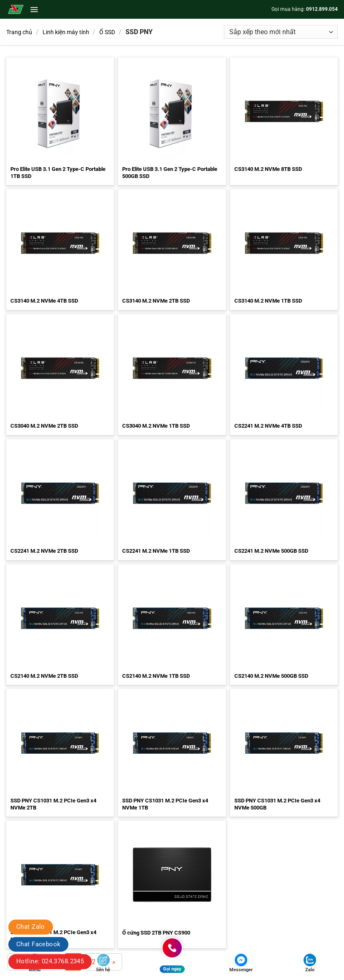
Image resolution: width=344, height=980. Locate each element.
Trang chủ (19, 32)
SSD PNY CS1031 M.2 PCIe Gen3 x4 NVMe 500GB (277, 804)
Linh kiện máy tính (66, 32)
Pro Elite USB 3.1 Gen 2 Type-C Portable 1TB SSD (58, 173)
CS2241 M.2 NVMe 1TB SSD (156, 551)
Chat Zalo (31, 927)
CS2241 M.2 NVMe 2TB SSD (44, 551)
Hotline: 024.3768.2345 (50, 961)
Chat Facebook (38, 944)
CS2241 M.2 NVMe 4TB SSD (268, 426)
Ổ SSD (107, 32)
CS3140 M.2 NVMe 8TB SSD (268, 169)
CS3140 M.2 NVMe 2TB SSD (156, 301)
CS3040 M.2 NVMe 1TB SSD (156, 426)
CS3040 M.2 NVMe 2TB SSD (44, 426)
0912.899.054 (322, 9)
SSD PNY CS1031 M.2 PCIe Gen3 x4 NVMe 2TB (53, 804)
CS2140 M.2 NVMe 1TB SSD (156, 676)
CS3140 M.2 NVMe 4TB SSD (44, 301)
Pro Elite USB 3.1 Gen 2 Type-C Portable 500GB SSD (170, 173)
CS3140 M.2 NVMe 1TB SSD (268, 301)
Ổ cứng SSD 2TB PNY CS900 (156, 933)
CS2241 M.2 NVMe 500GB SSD (271, 551)
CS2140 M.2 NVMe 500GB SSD (271, 676)
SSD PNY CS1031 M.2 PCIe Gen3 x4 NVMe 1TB (165, 804)
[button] (34, 10)
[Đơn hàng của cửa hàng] (281, 32)
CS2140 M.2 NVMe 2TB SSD (44, 676)
